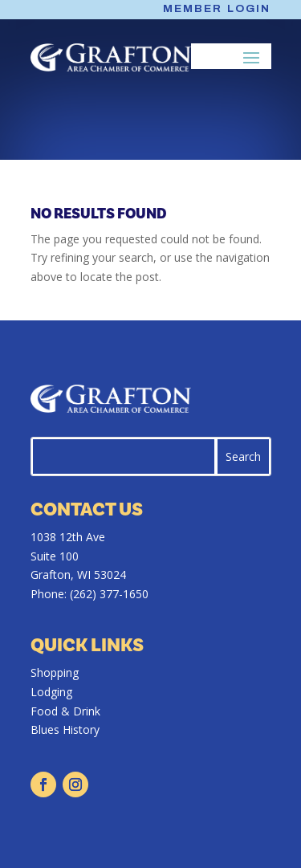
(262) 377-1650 (109, 594)
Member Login (217, 9)
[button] (252, 57)
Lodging (51, 692)
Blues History (65, 729)
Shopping (55, 672)
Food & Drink (65, 711)
